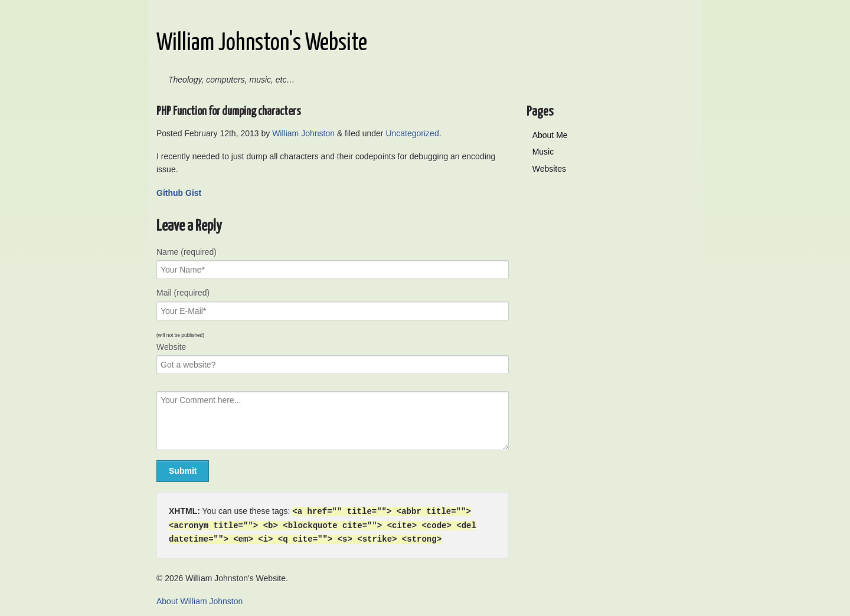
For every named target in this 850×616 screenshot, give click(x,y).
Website (171, 347)
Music (543, 152)
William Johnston (303, 133)
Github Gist (179, 193)
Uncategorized (412, 133)
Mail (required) (183, 293)
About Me (550, 135)
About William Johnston (200, 599)
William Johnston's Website (262, 43)
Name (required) (187, 252)
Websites (549, 169)
